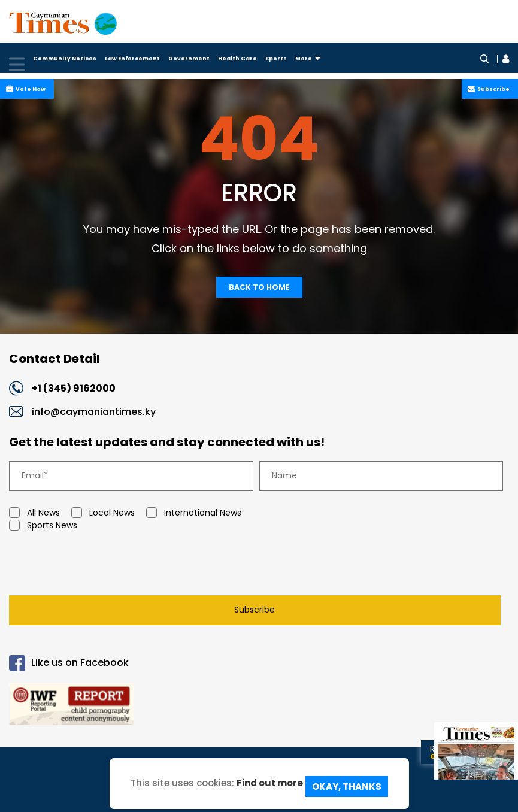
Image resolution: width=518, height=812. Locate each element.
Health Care (237, 59)
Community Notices (65, 59)
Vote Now (29, 89)
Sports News (43, 526)
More (308, 59)
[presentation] (100, 566)
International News (194, 513)
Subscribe (492, 89)
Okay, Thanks (347, 787)
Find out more (270, 785)
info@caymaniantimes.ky (94, 412)
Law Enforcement (132, 59)
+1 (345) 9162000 (83, 390)
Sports (276, 59)
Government (189, 59)
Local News (103, 513)
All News (34, 513)
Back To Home (259, 287)
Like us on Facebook (69, 664)
